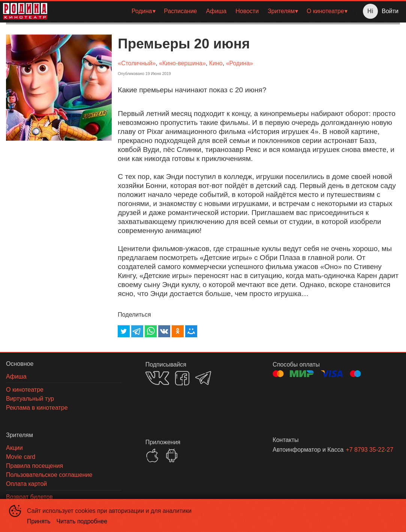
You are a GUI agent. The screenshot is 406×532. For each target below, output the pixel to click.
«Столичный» (137, 63)
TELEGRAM (203, 378)
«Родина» (240, 63)
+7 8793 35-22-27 (364, 450)
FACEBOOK (182, 378)
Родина (142, 11)
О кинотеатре (325, 11)
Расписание (180, 11)
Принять (39, 521)
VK (157, 378)
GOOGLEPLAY (172, 455)
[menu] (202, 11)
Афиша (216, 11)
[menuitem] (143, 11)
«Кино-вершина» (182, 63)
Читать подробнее (82, 521)
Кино (216, 63)
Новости (247, 11)
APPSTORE (152, 455)
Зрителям (281, 11)
